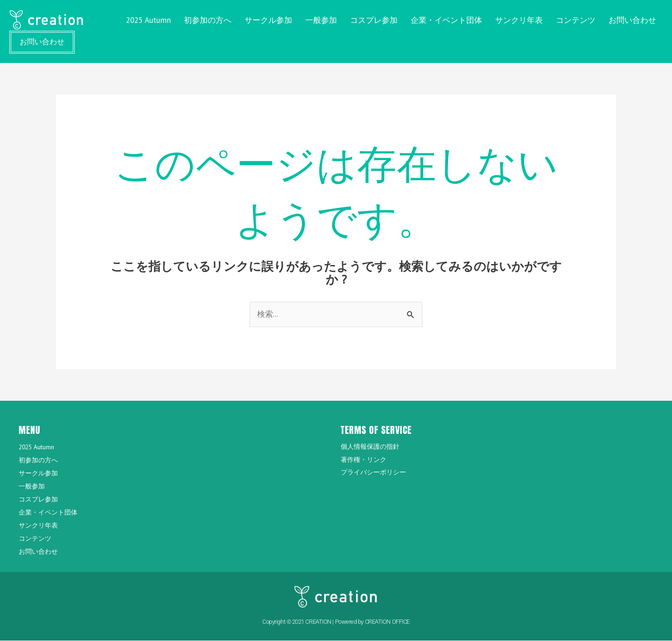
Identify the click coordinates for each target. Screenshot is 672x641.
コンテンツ (576, 20)
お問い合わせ (632, 20)
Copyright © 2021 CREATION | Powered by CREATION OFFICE (336, 622)
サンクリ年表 (519, 20)
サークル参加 (268, 20)
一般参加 (321, 20)
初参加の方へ (208, 20)
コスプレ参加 (374, 20)
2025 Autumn (148, 20)
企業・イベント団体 (446, 20)
